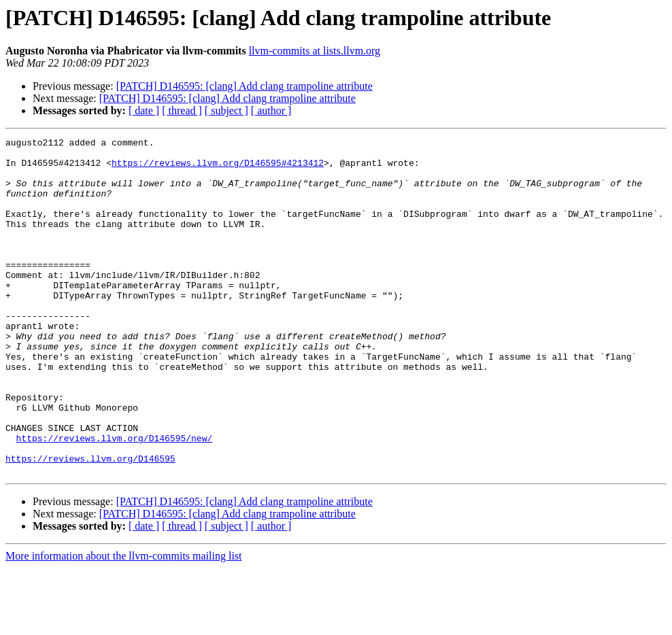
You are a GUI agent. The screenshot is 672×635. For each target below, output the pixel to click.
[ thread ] (182, 110)
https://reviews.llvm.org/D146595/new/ (115, 499)
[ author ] (271, 110)
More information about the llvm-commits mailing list (124, 623)
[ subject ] (226, 110)
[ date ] (144, 110)
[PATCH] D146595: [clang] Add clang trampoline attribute (245, 86)
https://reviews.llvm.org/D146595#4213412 (218, 169)
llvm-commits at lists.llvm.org (315, 51)
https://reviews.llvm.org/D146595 (90, 524)
